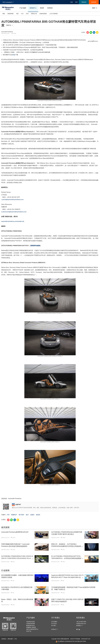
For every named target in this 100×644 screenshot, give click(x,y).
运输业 (32, 515)
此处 (14, 55)
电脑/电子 (14, 515)
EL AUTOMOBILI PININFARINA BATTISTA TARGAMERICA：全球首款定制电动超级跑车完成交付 (67, 557)
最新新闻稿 (11, 14)
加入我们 (54, 625)
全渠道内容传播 (31, 624)
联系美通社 (81, 618)
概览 (4, 14)
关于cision (54, 624)
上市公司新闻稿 (53, 14)
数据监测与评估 (31, 625)
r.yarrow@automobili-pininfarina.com (12, 200)
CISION (83, 639)
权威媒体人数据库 (31, 627)
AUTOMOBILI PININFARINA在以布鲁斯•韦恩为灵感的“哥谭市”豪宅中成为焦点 (67, 533)
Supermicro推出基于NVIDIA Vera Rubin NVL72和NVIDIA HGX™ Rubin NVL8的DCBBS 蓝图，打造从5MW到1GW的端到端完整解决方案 (67, 576)
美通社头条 (34, 14)
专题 (17, 14)
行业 (22, 14)
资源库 (42, 8)
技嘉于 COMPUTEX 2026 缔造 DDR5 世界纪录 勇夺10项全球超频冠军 (67, 600)
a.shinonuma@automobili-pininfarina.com (14, 212)
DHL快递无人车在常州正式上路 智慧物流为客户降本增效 (17, 588)
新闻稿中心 (33, 8)
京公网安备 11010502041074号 (65, 641)
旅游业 (38, 515)
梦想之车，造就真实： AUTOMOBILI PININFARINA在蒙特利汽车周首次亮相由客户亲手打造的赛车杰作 (67, 545)
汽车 (8, 515)
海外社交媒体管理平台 (32, 629)
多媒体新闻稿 (43, 14)
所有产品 (29, 631)
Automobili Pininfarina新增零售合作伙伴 (15, 532)
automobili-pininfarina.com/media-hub (13, 221)
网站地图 (10, 639)
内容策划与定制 (31, 622)
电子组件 (21, 515)
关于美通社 (56, 618)
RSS (16, 639)
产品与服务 (23, 8)
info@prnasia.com (81, 624)
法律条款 (4, 639)
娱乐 (27, 515)
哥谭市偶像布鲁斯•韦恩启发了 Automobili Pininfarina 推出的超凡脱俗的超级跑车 (15, 545)
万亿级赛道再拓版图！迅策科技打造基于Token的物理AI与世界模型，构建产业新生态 (73, 588)
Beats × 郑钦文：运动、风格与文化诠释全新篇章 (17, 600)
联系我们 (50, 8)
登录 (76, 2)
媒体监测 (94, 2)
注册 (71, 2)
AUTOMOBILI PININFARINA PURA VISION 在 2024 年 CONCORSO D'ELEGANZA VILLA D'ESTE (17, 557)
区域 (27, 14)
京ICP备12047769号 (81, 641)
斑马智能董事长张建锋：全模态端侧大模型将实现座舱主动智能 (17, 576)
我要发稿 (84, 2)
